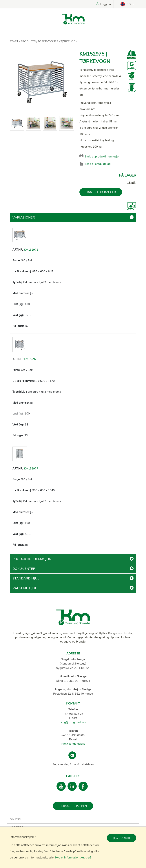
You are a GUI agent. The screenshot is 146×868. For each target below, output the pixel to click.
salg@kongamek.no (73, 722)
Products (28, 41)
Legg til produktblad (98, 164)
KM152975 (31, 250)
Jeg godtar (122, 838)
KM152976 (31, 359)
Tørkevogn (69, 41)
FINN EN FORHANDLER (101, 192)
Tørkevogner (48, 41)
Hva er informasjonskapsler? (73, 857)
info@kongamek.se (73, 744)
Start (14, 41)
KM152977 (31, 468)
